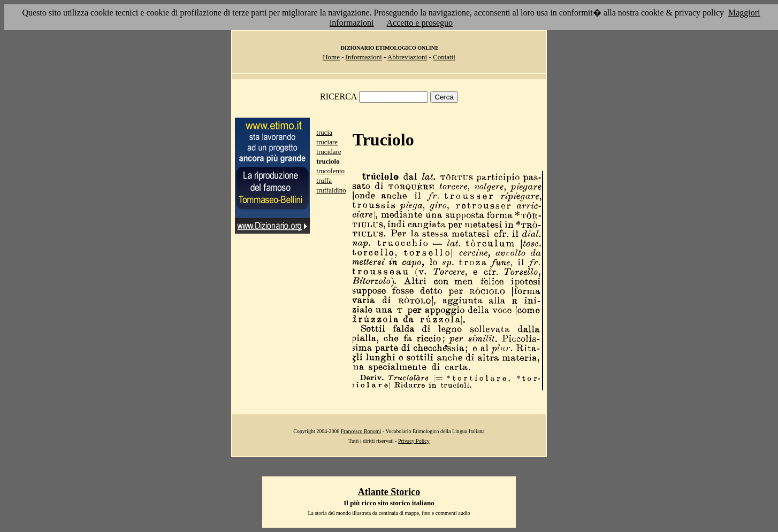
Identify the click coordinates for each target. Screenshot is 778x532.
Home (331, 57)
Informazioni (364, 57)
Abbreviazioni (407, 57)
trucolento (330, 171)
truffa (324, 180)
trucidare (329, 152)
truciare (327, 142)
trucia (324, 132)
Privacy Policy (414, 441)
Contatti (444, 57)
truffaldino (331, 190)
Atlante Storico (389, 492)
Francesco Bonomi (361, 431)
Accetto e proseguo (420, 23)
